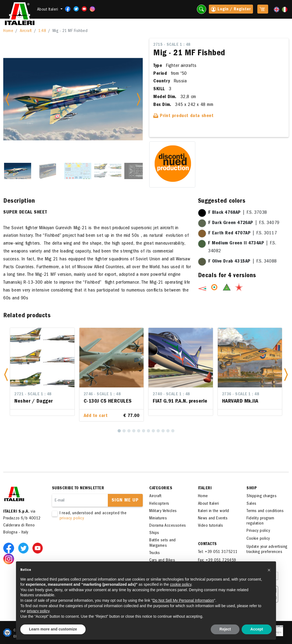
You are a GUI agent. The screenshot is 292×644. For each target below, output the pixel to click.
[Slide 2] (48, 171)
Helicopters (159, 504)
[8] (153, 431)
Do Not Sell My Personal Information (183, 600)
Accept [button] (257, 629)
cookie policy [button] (181, 584)
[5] (139, 431)
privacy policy (72, 519)
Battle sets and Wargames (163, 543)
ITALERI (205, 488)
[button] (6, 375)
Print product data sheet (184, 116)
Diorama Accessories (168, 526)
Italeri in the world (214, 511)
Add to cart (96, 416)
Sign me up (125, 501)
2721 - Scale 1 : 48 (33, 394)
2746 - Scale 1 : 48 (102, 394)
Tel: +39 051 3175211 (218, 552)
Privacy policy (258, 531)
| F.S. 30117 (243, 234)
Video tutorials (211, 526)
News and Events (213, 519)
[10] (163, 431)
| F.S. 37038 (238, 213)
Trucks (155, 553)
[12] (173, 431)
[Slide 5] (138, 171)
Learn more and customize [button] (53, 629)
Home (8, 31)
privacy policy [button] (38, 611)
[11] (168, 431)
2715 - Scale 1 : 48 (172, 45)
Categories (161, 488)
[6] (144, 431)
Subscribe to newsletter (78, 488)
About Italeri (209, 504)
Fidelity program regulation (260, 521)
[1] (119, 431)
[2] (124, 431)
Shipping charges (262, 496)
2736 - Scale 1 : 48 (241, 394)
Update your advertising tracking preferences (267, 550)
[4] (134, 431)
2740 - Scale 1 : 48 (171, 394)
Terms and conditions (265, 511)
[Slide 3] (78, 171)
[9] (158, 431)
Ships (154, 533)
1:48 (42, 31)
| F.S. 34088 (243, 262)
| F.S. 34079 (244, 223)
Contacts (207, 544)
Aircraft (26, 31)
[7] (148, 431)
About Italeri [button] (48, 10)
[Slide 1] (18, 171)
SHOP (252, 488)
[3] (129, 431)
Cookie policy (258, 539)
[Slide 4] (108, 171)
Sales (252, 504)
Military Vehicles (163, 511)
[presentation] (93, 538)
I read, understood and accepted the (94, 516)
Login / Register (231, 10)
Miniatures (158, 519)
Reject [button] (225, 629)
